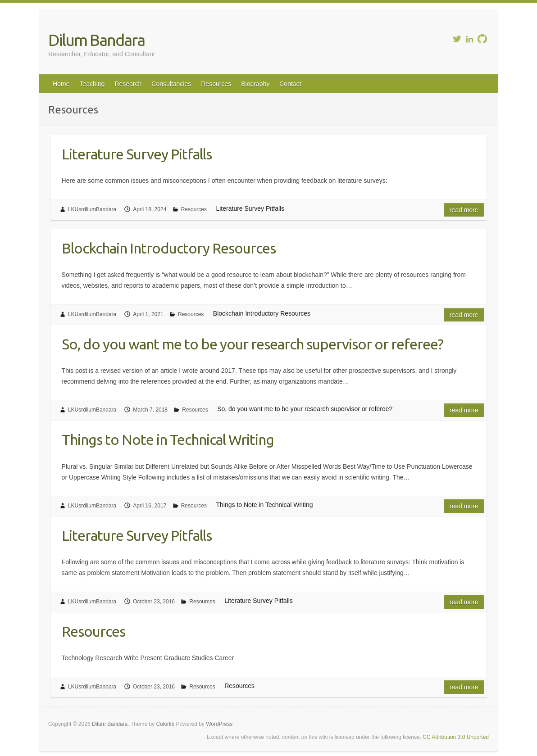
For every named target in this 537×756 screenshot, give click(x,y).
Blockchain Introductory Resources (169, 248)
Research (128, 84)
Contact (290, 84)
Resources (216, 84)
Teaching (92, 84)
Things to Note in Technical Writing (168, 439)
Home (61, 84)
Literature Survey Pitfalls (137, 154)
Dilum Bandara (96, 40)
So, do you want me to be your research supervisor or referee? (253, 344)
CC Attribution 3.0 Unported (456, 737)
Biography (255, 84)
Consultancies (171, 84)
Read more (464, 210)
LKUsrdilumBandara (92, 209)
